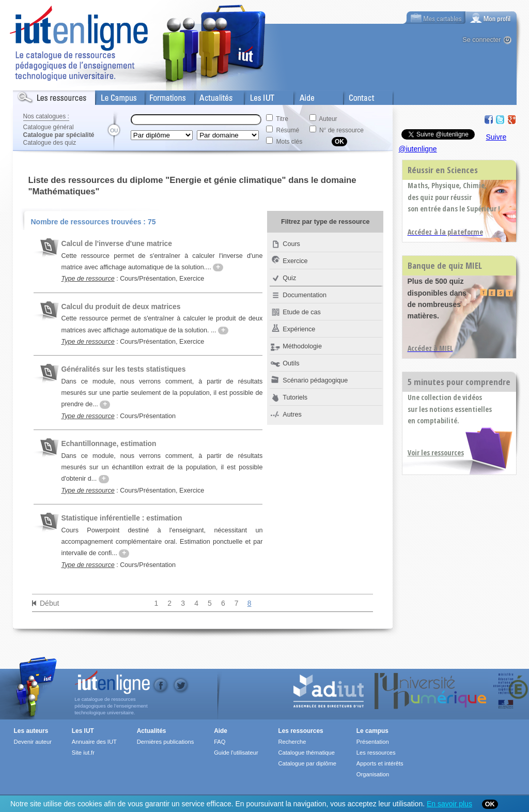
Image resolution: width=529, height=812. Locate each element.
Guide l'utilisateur (236, 753)
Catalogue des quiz (50, 143)
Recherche (292, 742)
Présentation (373, 742)
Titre (282, 119)
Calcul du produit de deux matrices (121, 307)
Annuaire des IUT (94, 742)
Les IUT (256, 96)
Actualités (209, 96)
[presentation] (491, 18)
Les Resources (36, 96)
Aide (301, 96)
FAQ (220, 742)
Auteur (328, 119)
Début (49, 603)
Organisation (373, 774)
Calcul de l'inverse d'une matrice (116, 243)
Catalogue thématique (306, 753)
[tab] (491, 18)
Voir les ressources (436, 453)
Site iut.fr (83, 753)
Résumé (288, 130)
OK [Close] (490, 804)
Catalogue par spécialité (59, 135)
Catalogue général (49, 127)
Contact (355, 96)
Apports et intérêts (380, 763)
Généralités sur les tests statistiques (123, 369)
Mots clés (290, 142)
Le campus (372, 731)
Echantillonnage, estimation (108, 443)
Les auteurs (31, 731)
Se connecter (481, 40)
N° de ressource (341, 130)
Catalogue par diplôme (307, 763)
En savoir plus (449, 804)
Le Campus (113, 96)
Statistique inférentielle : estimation (121, 518)
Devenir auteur (33, 742)
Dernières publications (166, 742)
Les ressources (300, 731)
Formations (162, 96)
